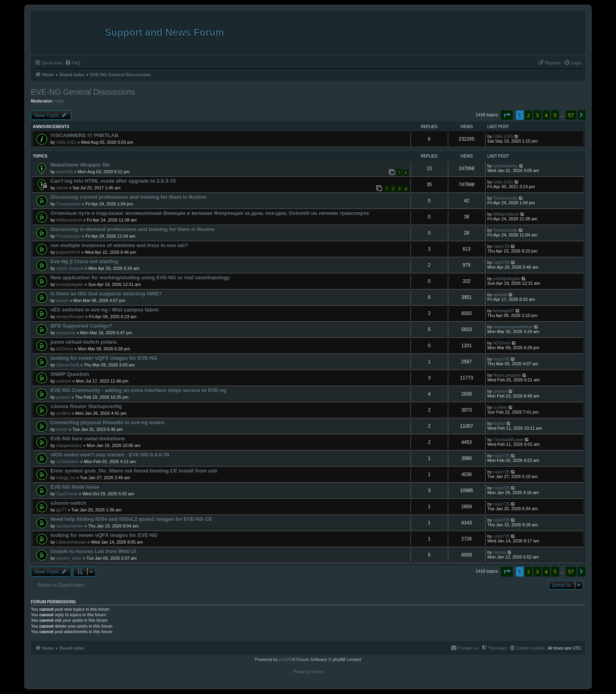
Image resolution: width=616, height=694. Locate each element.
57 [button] (571, 115)
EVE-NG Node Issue (75, 487)
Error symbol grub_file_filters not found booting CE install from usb (134, 471)
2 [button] (529, 115)
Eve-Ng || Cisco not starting (84, 261)
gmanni (63, 397)
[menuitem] (73, 63)
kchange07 (504, 311)
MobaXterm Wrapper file (80, 165)
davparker (66, 333)
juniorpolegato (70, 284)
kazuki (62, 300)
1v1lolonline (68, 461)
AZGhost (65, 349)
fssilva (499, 423)
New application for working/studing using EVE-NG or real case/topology (140, 277)
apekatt (500, 295)
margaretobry (69, 445)
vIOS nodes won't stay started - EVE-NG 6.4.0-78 (110, 455)
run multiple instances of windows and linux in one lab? (119, 245)
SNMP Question (70, 374)
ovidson (64, 381)
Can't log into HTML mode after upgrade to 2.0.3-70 (113, 181)
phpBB (285, 659)
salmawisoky (505, 166)
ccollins (63, 413)
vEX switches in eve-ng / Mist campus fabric (104, 310)
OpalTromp (67, 494)
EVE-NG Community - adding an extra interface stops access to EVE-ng (138, 390)
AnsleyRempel (70, 317)
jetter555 (65, 172)
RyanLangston (507, 375)
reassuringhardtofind (513, 327)
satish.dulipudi (70, 268)
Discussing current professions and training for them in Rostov (128, 197)
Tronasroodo (68, 204)
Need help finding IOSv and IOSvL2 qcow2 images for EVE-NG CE (131, 519)
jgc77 (61, 510)
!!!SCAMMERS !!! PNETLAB (84, 135)
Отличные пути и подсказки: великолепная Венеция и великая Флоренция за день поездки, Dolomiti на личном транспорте (210, 213)
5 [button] (555, 115)
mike (59, 101)
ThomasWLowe (508, 439)
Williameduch (69, 220)
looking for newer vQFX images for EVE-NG (104, 358)
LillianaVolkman (71, 542)
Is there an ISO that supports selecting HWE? (106, 294)
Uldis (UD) (66, 142)
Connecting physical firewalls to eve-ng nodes (107, 422)
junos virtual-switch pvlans (83, 342)
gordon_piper (69, 558)
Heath (62, 429)
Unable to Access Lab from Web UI (93, 551)
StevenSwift (68, 365)
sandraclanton (70, 526)
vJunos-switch (68, 503)
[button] (507, 115)
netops (500, 552)
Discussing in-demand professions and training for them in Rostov (132, 229)
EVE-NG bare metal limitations (88, 439)
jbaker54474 (68, 252)
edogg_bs (66, 478)
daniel (62, 188)
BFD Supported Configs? (81, 326)
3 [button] (537, 115)
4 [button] (546, 115)
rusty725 (501, 246)
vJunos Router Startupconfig (86, 406)
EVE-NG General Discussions (83, 92)
